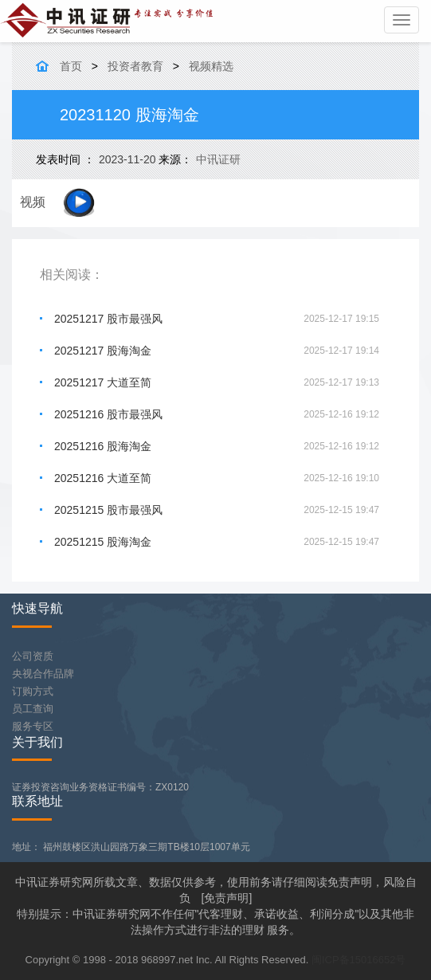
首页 (71, 66)
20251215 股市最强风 (108, 510)
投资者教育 (135, 66)
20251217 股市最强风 (108, 319)
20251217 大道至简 (103, 382)
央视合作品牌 (43, 674)
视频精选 (211, 66)
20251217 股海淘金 (103, 351)
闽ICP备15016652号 (359, 960)
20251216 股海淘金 (103, 446)
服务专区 (33, 726)
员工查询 (33, 709)
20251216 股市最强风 (108, 414)
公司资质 (33, 656)
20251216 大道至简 (103, 478)
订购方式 (33, 691)
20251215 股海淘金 (103, 542)
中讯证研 (218, 159)
